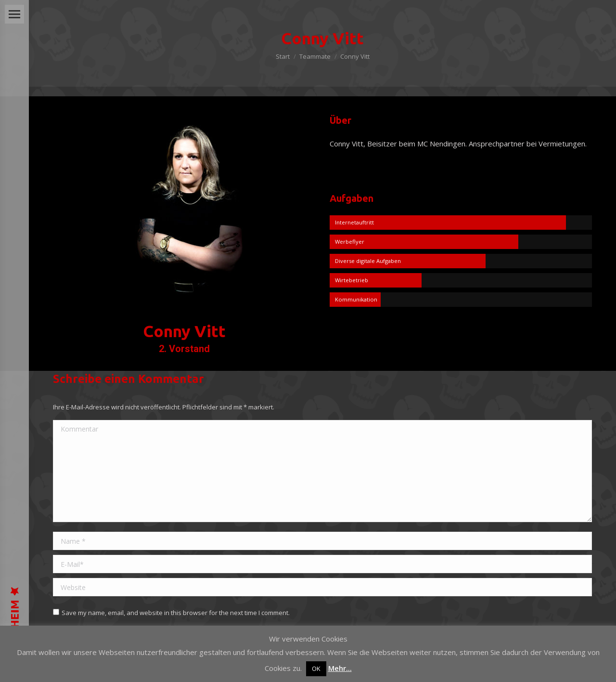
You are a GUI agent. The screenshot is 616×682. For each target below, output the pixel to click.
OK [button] (316, 669)
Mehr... (340, 668)
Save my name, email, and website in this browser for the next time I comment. (176, 613)
